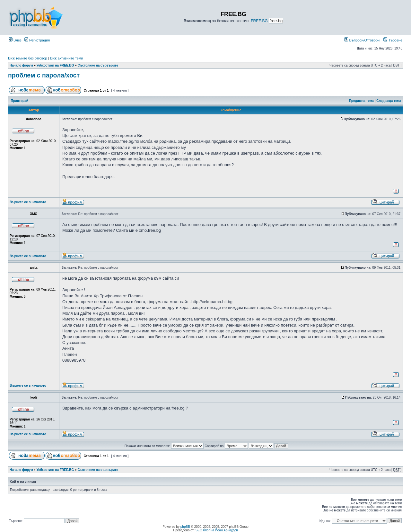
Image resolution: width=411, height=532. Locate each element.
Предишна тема (361, 101)
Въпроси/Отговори (362, 40)
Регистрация (37, 40)
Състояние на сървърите (98, 65)
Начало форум (21, 65)
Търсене (393, 40)
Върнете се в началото (28, 202)
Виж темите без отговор (28, 58)
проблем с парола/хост (44, 75)
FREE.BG (259, 21)
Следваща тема (389, 101)
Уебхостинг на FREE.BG (55, 65)
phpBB (185, 527)
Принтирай (20, 101)
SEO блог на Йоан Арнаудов (217, 530)
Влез (15, 40)
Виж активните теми (67, 58)
